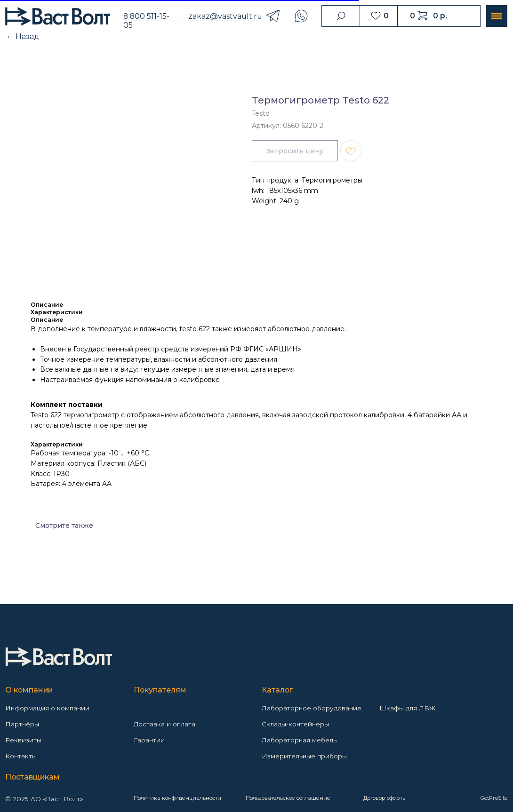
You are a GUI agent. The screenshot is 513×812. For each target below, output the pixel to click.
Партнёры (22, 724)
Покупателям (160, 690)
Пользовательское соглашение (288, 798)
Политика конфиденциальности (177, 798)
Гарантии (149, 740)
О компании (29, 690)
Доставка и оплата (164, 724)
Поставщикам (32, 777)
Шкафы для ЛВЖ (407, 708)
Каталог (277, 690)
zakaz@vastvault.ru (225, 16)
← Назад (23, 36)
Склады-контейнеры (295, 724)
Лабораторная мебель (299, 740)
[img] (59, 657)
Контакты (21, 756)
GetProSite (494, 798)
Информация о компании (47, 708)
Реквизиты (23, 740)
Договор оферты (385, 798)
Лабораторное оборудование (312, 708)
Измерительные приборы (304, 756)
